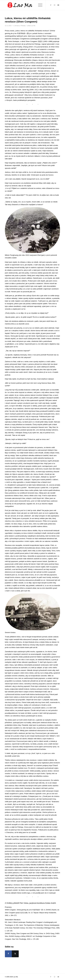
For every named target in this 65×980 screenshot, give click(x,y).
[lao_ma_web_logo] (27, 5)
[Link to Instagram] (54, 5)
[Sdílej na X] (15, 954)
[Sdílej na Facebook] (8, 954)
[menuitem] (39, 5)
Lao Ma (33, 26)
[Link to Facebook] (51, 5)
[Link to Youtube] (58, 5)
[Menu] (39, 5)
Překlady (23, 26)
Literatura (17, 26)
